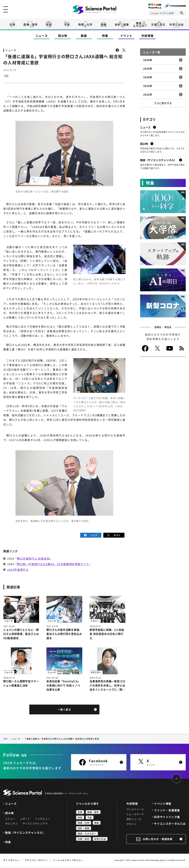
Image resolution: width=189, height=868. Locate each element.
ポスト (114, 535)
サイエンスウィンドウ (35, 825)
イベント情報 (163, 805)
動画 (84, 36)
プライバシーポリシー (36, 861)
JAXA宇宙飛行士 (18, 570)
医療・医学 (31, 24)
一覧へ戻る (64, 711)
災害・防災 (158, 24)
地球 (49, 24)
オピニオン (11, 825)
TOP (6, 740)
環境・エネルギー (87, 835)
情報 (104, 24)
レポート (25, 820)
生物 (12, 24)
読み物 (63, 36)
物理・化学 (85, 24)
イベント (126, 36)
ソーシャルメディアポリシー (68, 861)
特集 (105, 36)
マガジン (131, 825)
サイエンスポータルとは (170, 825)
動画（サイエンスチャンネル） (25, 834)
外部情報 (148, 36)
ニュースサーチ (135, 815)
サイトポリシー (11, 861)
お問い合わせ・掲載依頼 (158, 840)
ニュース (42, 36)
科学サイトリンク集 (167, 818)
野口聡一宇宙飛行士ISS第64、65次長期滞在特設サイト (53, 564)
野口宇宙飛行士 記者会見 (33, 558)
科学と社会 (177, 24)
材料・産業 (122, 24)
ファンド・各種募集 (167, 812)
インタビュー (43, 820)
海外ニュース (134, 820)
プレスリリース (135, 810)
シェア (91, 535)
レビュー (10, 820)
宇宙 (67, 24)
